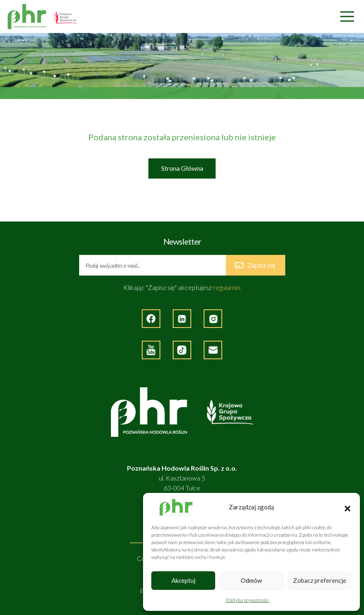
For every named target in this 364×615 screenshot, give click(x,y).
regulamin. (227, 287)
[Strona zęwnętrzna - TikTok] (182, 350)
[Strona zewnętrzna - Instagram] (213, 319)
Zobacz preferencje (320, 580)
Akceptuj (183, 580)
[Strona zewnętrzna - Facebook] (151, 319)
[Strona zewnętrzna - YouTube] (151, 350)
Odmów (251, 580)
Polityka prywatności (248, 600)
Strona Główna (182, 168)
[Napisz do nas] (213, 350)
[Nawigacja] (347, 17)
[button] (348, 507)
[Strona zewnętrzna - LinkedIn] (182, 319)
